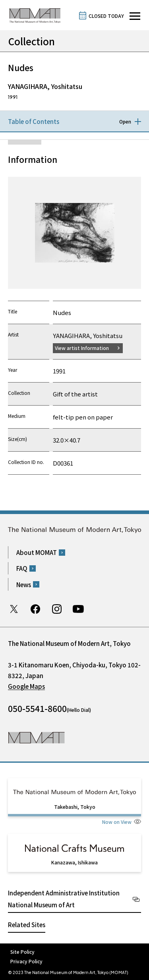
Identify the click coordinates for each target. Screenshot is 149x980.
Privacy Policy (26, 961)
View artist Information (82, 348)
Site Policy (22, 952)
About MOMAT (37, 552)
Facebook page (35, 609)
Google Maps (26, 686)
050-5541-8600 (37, 708)
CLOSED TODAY (106, 16)
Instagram (57, 609)
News (24, 585)
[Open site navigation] (135, 16)
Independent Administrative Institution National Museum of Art (64, 899)
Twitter (14, 609)
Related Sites (27, 925)
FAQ (22, 568)
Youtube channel (78, 609)
